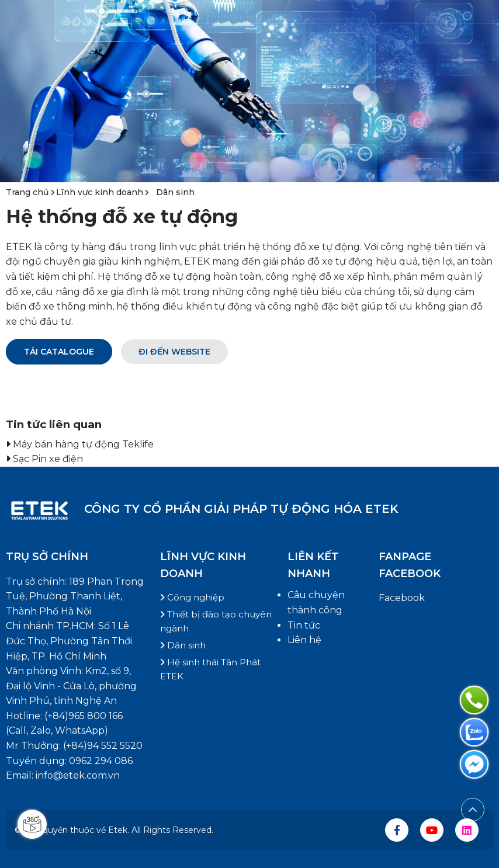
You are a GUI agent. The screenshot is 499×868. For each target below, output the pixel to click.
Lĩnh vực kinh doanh (100, 192)
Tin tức (304, 625)
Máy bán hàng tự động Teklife (83, 444)
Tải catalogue (59, 352)
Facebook (402, 598)
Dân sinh (175, 192)
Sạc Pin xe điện (48, 459)
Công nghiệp (192, 597)
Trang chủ (28, 192)
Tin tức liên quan (54, 424)
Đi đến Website (174, 352)
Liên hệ (304, 640)
